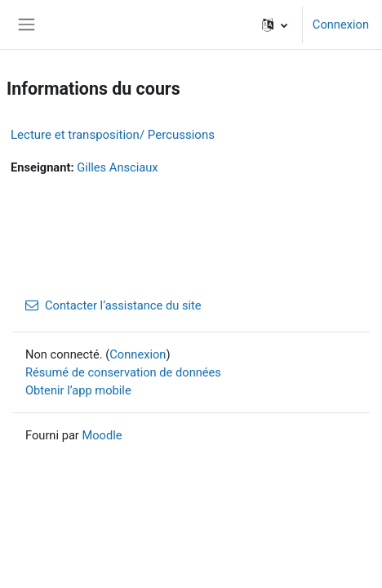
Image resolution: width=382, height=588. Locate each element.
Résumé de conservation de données (123, 372)
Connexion (341, 24)
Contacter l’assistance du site (113, 305)
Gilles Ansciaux (117, 167)
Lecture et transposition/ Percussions (113, 135)
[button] (275, 24)
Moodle (102, 435)
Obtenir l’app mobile (78, 390)
